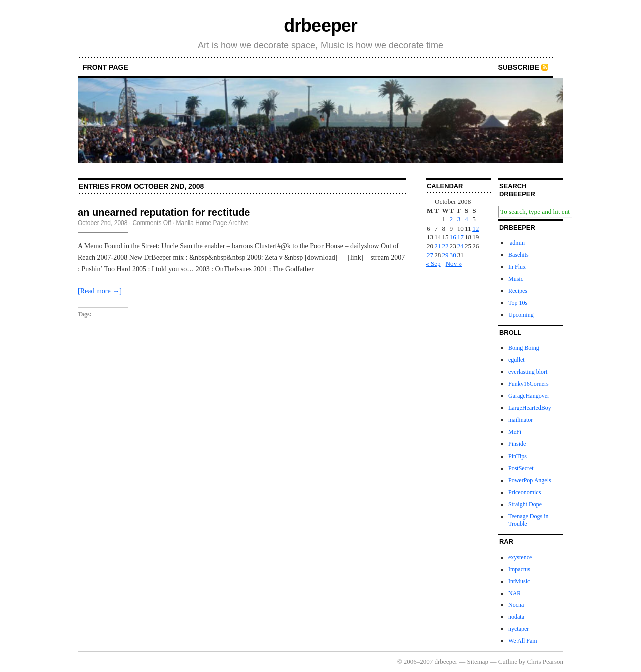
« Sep (433, 263)
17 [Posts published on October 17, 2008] (460, 237)
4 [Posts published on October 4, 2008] (466, 219)
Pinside (517, 444)
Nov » (454, 263)
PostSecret (521, 468)
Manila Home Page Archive (213, 223)
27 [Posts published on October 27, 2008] (430, 255)
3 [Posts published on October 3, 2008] (459, 219)
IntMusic (519, 581)
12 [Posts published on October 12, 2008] (475, 228)
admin (517, 243)
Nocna (516, 605)
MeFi (515, 432)
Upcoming (521, 315)
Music (516, 279)
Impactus (519, 569)
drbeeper (320, 25)
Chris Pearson (545, 662)
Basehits (519, 255)
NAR (515, 593)
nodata (516, 617)
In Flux (517, 267)
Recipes (518, 291)
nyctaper (519, 629)
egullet (517, 360)
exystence (520, 557)
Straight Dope (525, 504)
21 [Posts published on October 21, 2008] (437, 246)
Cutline (508, 662)
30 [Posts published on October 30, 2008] (453, 255)
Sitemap (478, 662)
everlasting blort (528, 372)
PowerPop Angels (530, 480)
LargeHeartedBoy (530, 408)
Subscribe (519, 67)
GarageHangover (529, 396)
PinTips (518, 456)
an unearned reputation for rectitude (164, 212)
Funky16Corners (529, 384)
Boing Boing (524, 348)
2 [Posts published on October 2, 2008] (451, 219)
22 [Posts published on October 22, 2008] (445, 246)
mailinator (521, 420)
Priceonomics (525, 492)
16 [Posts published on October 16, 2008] (453, 237)
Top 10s (518, 303)
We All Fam (523, 641)
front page (105, 67)
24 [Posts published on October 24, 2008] (460, 246)
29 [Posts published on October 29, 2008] (445, 255)
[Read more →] (100, 291)
